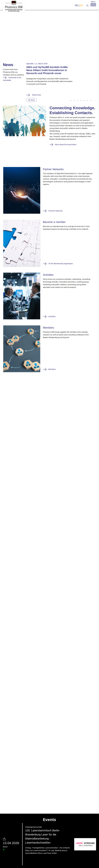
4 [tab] (81, 101)
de (76, 5)
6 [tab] (88, 101)
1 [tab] (71, 101)
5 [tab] (84, 101)
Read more (36, 95)
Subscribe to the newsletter (12, 79)
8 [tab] (94, 101)
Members (52, 369)
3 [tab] (77, 101)
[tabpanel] (61, 79)
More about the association (66, 144)
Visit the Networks (56, 211)
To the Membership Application (61, 264)
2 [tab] (74, 101)
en (81, 5)
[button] (93, 5)
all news (31, 100)
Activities (52, 316)
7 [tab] (91, 101)
